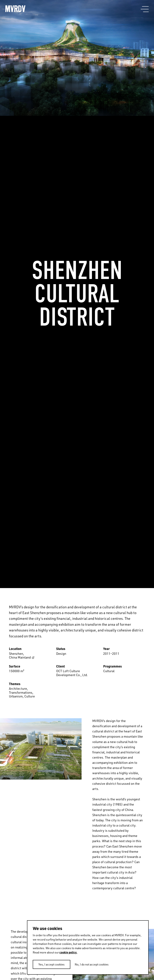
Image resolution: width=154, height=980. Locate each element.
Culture (30, 696)
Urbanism (16, 696)
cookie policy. (68, 952)
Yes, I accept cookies (52, 964)
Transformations (21, 692)
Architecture (18, 688)
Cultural (109, 671)
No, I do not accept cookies (92, 964)
